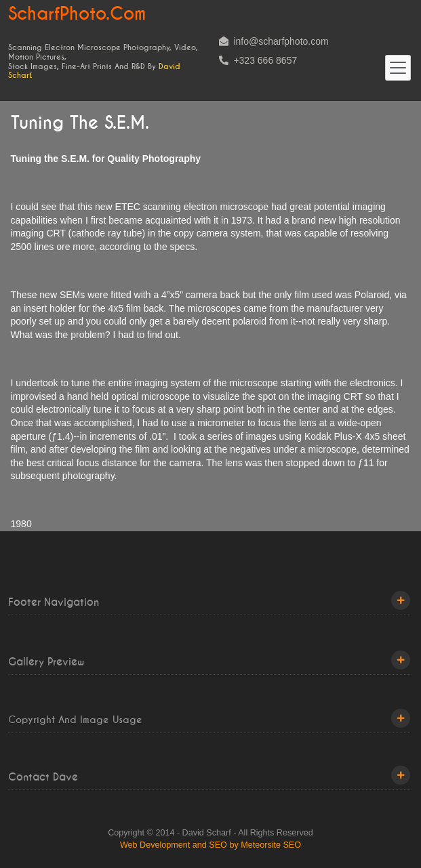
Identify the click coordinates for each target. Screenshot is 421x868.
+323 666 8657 (258, 60)
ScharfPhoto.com (77, 14)
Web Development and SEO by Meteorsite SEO (210, 845)
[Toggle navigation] (398, 68)
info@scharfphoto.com (274, 41)
